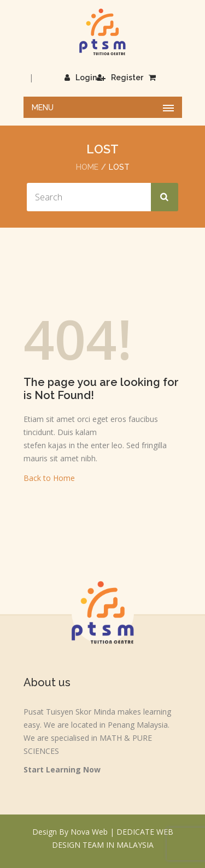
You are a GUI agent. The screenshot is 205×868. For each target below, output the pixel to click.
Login (81, 78)
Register (120, 78)
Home (87, 167)
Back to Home (49, 478)
